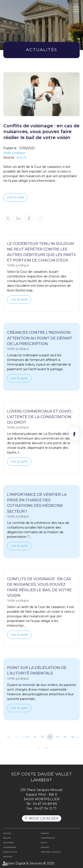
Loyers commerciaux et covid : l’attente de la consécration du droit (40, 417)
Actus (44, 843)
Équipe (7, 838)
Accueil (7, 833)
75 (65, 737)
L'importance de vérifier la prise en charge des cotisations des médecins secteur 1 (37, 503)
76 (73, 737)
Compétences (48, 838)
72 (42, 737)
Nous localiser (44, 818)
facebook (74, 434)
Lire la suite (15, 197)
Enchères (9, 843)
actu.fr (21, 157)
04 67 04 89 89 (45, 804)
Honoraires (10, 847)
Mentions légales (51, 852)
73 (50, 737)
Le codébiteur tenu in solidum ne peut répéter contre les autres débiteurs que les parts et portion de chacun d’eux (41, 252)
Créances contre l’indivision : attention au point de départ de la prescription (40, 338)
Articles (8, 856)
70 (27, 737)
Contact (45, 847)
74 (58, 737)
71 (35, 737)
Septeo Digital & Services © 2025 (29, 863)
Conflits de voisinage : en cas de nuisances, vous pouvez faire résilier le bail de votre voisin (39, 587)
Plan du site (10, 852)
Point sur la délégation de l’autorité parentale (37, 670)
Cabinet (45, 833)
